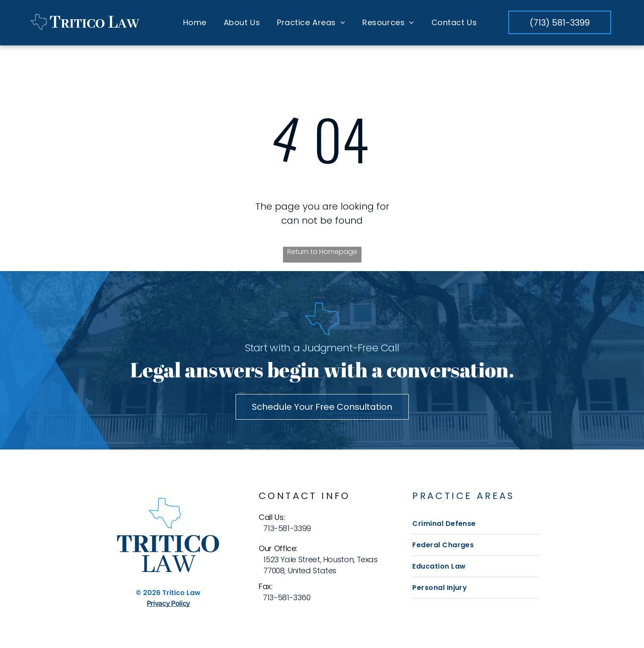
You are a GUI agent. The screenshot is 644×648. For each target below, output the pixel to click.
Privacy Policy (169, 604)
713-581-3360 (287, 597)
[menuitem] (195, 23)
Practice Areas (463, 496)
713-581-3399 (287, 528)
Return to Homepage (322, 252)
